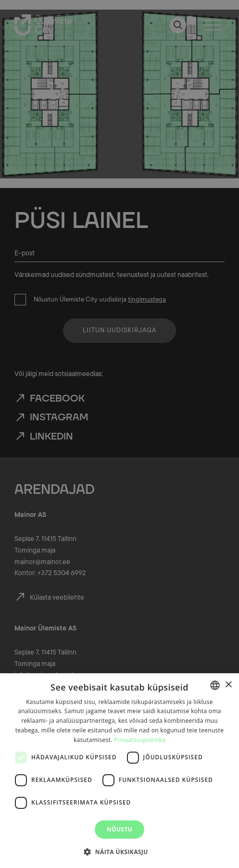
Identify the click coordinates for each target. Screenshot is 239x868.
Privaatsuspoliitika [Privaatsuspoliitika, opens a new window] (140, 740)
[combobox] (215, 685)
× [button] (228, 685)
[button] (119, 851)
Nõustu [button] (119, 829)
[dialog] (119, 771)
